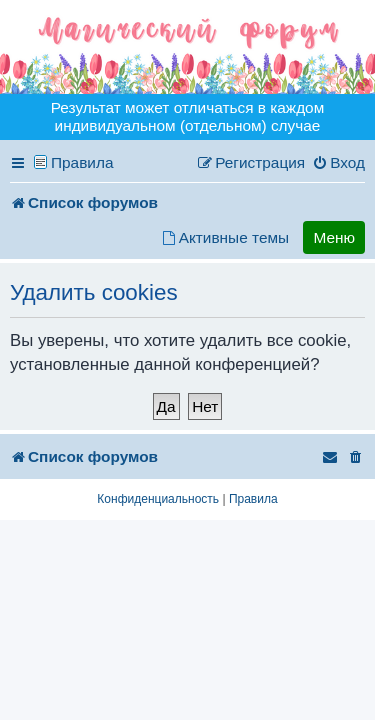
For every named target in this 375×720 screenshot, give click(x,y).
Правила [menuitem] (82, 162)
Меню (334, 237)
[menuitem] (338, 163)
